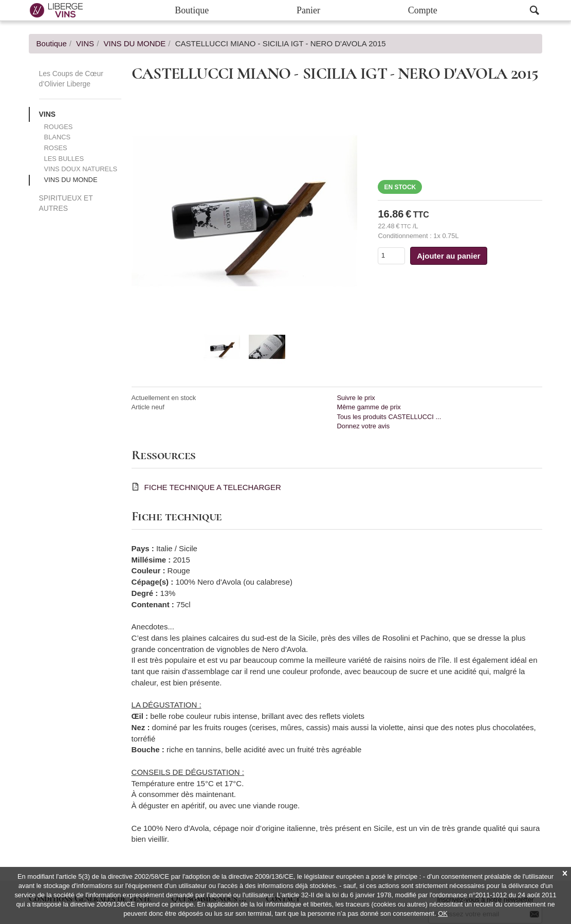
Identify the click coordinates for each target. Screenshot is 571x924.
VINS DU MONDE (71, 180)
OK (443, 913)
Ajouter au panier (448, 256)
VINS (47, 114)
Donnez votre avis (363, 426)
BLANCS (58, 137)
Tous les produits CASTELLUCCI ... (389, 417)
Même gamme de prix (369, 407)
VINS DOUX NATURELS (81, 169)
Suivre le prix (356, 398)
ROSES (56, 148)
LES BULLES (64, 159)
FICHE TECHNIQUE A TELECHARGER (213, 487)
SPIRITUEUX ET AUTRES (66, 203)
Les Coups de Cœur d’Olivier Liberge (71, 79)
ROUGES (59, 127)
